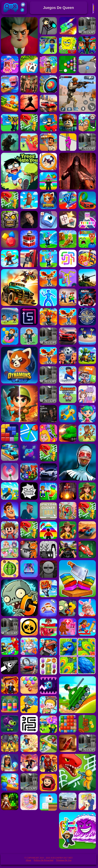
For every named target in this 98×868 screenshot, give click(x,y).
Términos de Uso (64, 860)
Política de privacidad (44, 860)
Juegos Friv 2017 (11, 14)
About (28, 860)
